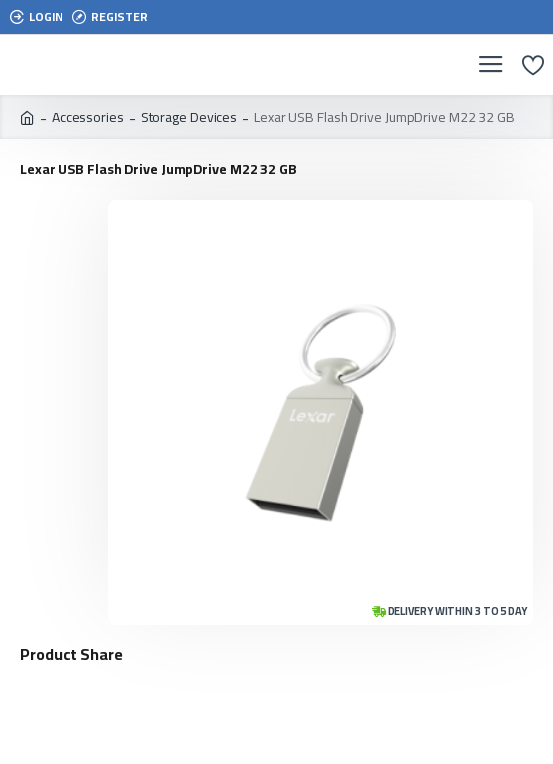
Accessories (88, 117)
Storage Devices (189, 117)
